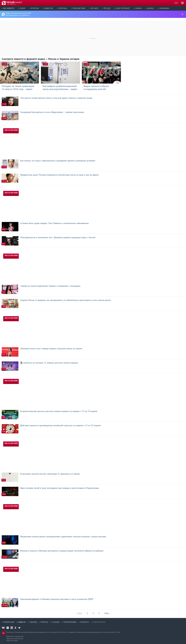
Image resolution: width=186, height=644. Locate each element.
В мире (23, 8)
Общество (49, 8)
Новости (22, 622)
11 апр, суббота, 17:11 (11, 4)
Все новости (9, 8)
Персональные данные (15, 638)
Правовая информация (15, 636)
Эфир (176, 3)
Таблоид (33, 622)
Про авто (94, 8)
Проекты (44, 622)
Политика (63, 8)
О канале (56, 622)
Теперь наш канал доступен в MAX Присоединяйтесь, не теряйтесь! (18, 14)
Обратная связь (12, 640)
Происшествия (79, 8)
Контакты (85, 622)
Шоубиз (150, 8)
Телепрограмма (70, 622)
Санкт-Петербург (123, 8)
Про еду (107, 8)
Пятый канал (9, 622)
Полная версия (99, 622)
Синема (138, 8)
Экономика (164, 8)
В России (35, 8)
